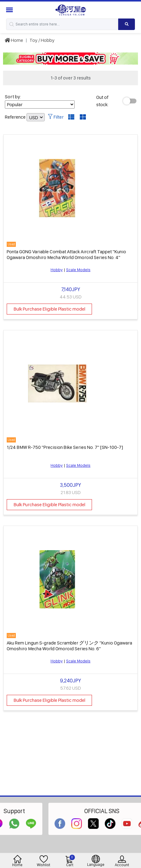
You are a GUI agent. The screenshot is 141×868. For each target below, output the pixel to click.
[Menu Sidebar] (10, 10)
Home (14, 40)
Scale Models (78, 270)
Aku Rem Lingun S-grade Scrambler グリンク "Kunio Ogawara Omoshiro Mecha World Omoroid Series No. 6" (69, 646)
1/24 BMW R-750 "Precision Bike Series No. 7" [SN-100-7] (65, 447)
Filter (56, 117)
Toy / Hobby (42, 40)
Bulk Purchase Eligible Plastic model (49, 309)
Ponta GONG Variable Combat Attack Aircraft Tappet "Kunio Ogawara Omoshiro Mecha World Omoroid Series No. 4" (66, 254)
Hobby (57, 270)
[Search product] (127, 24)
